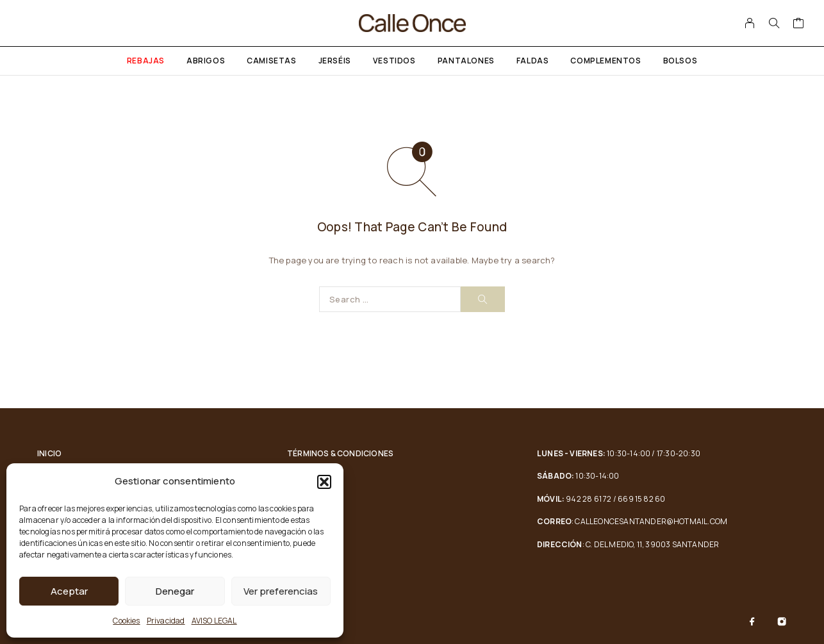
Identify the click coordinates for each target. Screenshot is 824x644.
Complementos (606, 61)
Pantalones (466, 61)
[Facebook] (752, 622)
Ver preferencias (281, 591)
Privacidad (166, 621)
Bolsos (680, 61)
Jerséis (335, 61)
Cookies (126, 621)
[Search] (774, 23)
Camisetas (271, 61)
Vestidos (394, 61)
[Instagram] (782, 622)
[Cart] (799, 24)
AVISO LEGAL (214, 621)
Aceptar (69, 591)
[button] (324, 482)
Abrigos (206, 61)
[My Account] (750, 23)
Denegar (175, 591)
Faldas (533, 61)
